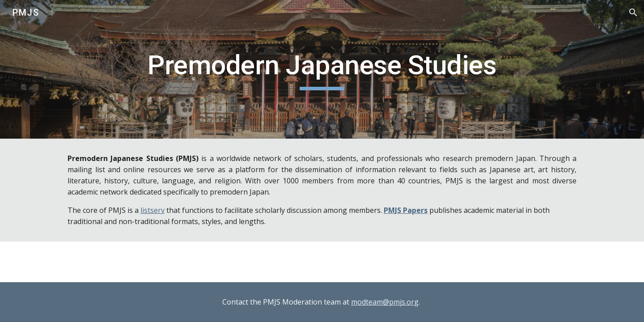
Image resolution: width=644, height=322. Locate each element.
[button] (633, 13)
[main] (322, 69)
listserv (153, 210)
